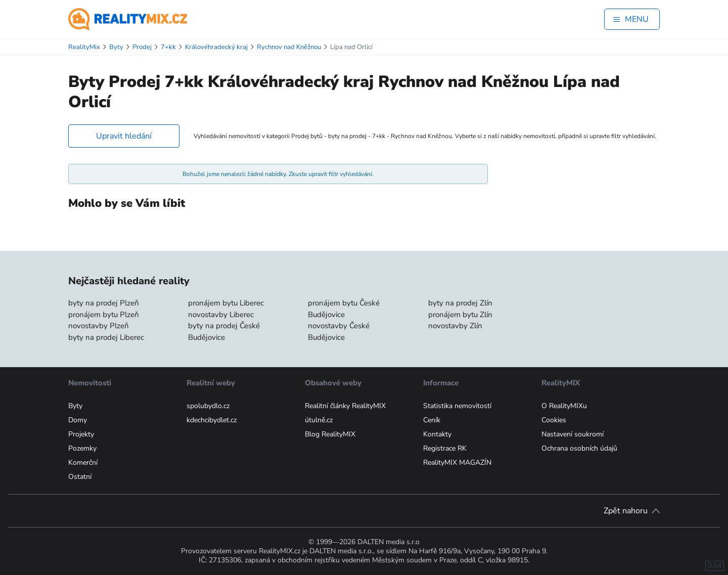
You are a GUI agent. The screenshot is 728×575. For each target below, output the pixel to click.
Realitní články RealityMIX (345, 406)
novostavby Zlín (455, 326)
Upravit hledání (124, 136)
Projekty (81, 434)
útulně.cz (319, 420)
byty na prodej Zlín (460, 303)
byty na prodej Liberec (106, 337)
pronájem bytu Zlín (460, 315)
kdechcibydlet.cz (212, 420)
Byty (75, 406)
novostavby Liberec (221, 315)
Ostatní (80, 477)
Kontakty (437, 434)
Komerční (83, 462)
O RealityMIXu (564, 406)
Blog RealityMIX (330, 434)
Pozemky (82, 448)
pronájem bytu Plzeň (104, 315)
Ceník (432, 420)
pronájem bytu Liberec (226, 303)
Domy (78, 420)
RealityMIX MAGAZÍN (457, 462)
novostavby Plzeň (99, 326)
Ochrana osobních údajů (579, 448)
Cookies (554, 420)
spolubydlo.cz (208, 406)
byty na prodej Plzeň (104, 303)
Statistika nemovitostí (457, 406)
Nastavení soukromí (573, 434)
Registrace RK (445, 448)
